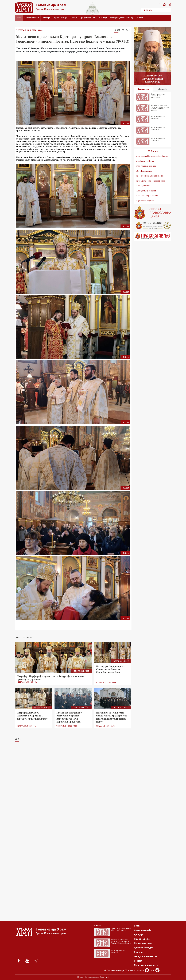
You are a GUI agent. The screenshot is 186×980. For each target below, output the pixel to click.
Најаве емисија (60, 18)
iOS (155, 971)
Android (143, 971)
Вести (19, 18)
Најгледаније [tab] (143, 89)
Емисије (73, 18)
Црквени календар (144, 948)
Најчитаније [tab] (162, 89)
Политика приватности (146, 965)
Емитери (103, 18)
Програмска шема (88, 18)
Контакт (139, 18)
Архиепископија (32, 18)
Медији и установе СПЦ (121, 18)
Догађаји (46, 18)
